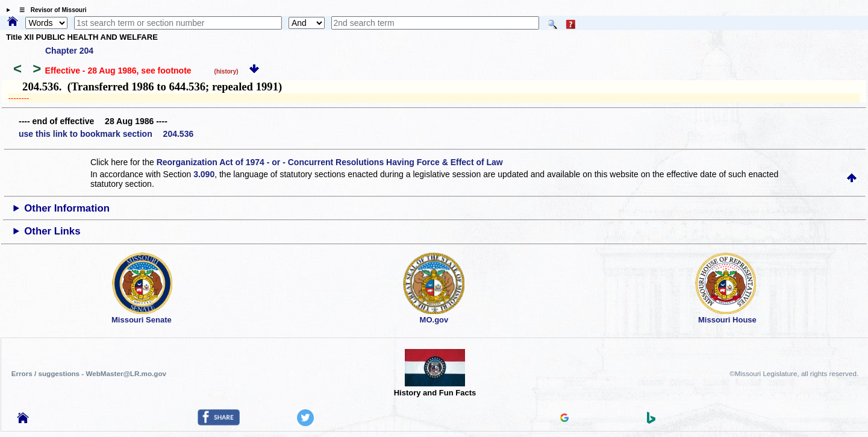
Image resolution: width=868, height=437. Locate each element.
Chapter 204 (69, 51)
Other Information (67, 208)
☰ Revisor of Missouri (50, 10)
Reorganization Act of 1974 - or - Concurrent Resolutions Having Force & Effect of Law (330, 162)
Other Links (52, 231)
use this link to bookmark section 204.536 (106, 134)
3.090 (204, 174)
